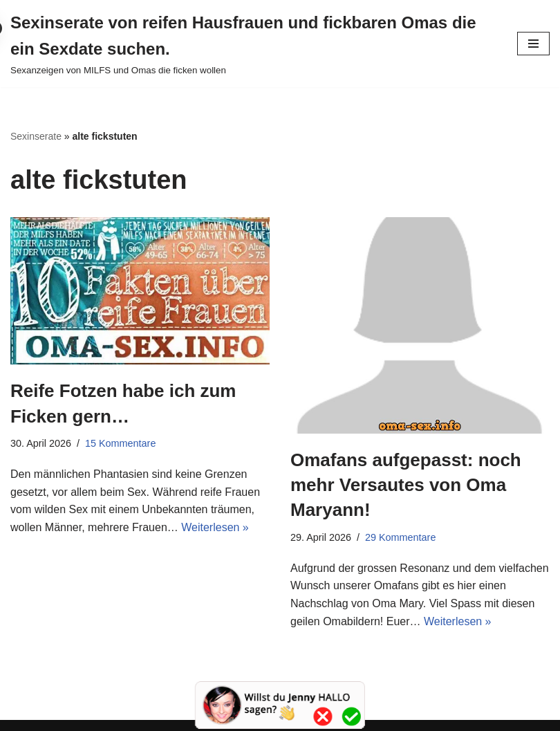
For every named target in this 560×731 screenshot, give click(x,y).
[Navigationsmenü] (533, 44)
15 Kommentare (120, 443)
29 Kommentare (400, 537)
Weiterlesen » (215, 527)
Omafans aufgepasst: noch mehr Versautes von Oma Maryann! (406, 485)
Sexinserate (36, 136)
